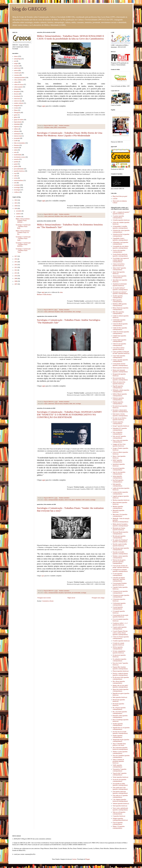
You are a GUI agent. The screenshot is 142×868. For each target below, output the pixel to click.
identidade (78, 500)
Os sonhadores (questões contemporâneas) (120, 660)
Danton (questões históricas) (121, 368)
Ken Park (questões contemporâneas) (118, 481)
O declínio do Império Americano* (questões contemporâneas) (119, 579)
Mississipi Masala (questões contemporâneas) (120, 533)
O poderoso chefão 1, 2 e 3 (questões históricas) (120, 624)
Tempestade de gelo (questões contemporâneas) (121, 740)
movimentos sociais (20, 157)
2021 (16, 203)
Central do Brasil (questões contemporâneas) (120, 325)
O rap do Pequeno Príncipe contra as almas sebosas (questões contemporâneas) (120, 633)
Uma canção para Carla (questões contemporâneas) (120, 788)
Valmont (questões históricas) (121, 804)
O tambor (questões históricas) (121, 641)
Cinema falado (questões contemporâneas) (120, 341)
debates (16, 89)
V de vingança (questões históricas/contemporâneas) (120, 800)
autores (16, 70)
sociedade (17, 185)
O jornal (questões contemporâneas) (118, 608)
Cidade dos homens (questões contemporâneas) (121, 333)
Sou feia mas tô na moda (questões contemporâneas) (120, 733)
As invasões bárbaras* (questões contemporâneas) (120, 289)
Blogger (87, 859)
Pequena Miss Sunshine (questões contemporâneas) (120, 668)
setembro (19, 217)
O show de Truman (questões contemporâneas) (121, 638)
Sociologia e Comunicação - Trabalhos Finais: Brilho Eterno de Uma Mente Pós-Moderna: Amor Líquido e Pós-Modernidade (70, 134)
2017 (16, 256)
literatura (17, 145)
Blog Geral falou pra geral (120, 196)
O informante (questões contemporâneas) (119, 604)
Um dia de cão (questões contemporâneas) (120, 780)
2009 (16, 279)
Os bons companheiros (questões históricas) (119, 652)
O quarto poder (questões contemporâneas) (120, 628)
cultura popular (18, 87)
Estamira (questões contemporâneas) (118, 423)
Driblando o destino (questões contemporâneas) (121, 391)
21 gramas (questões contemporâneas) (118, 217)
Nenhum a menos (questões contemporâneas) (120, 557)
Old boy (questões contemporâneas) (118, 648)
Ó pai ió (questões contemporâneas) (118, 823)
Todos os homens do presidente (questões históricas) (118, 761)
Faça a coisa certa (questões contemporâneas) (120, 441)
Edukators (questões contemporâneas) (118, 399)
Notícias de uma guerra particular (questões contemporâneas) (119, 562)
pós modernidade (72, 216)
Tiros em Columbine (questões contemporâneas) (121, 756)
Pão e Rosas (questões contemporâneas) (119, 682)
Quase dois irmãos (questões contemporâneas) (121, 690)
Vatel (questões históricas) (120, 806)
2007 (16, 284)
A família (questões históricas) (121, 220)
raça (15, 173)
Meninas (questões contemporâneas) (118, 507)
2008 (16, 281)
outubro (18, 214)
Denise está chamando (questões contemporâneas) (120, 371)
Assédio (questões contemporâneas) (118, 297)
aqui (44, 106)
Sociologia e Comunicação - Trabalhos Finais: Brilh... (23, 226)
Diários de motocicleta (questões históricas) (119, 383)
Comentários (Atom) (48, 601)
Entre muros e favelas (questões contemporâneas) (120, 415)
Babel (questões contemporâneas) (117, 301)
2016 (16, 259)
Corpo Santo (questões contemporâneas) (119, 357)
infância (16, 129)
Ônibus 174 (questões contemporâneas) (119, 827)
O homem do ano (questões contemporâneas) (120, 592)
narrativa (87, 500)
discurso (16, 94)
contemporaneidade (53, 500)
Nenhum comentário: (64, 126)
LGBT (83, 500)
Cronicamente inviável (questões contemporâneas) (120, 365)
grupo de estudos (19, 120)
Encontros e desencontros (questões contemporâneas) (120, 411)
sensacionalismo (62, 128)
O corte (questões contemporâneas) (118, 575)
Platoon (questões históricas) (121, 671)
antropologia (18, 59)
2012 (16, 270)
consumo (17, 75)
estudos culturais (19, 103)
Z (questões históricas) (119, 816)
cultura (16, 82)
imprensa (17, 127)
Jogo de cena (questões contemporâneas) (119, 473)
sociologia (79, 216)
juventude (17, 138)
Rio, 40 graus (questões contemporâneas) (119, 709)
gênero (73, 500)
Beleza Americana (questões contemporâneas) (121, 309)
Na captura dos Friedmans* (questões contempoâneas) (120, 541)
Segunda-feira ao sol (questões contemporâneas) (121, 728)
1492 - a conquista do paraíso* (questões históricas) (121, 213)
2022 (16, 200)
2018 (16, 208)
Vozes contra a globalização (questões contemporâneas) (120, 809)
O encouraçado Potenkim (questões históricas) (120, 584)
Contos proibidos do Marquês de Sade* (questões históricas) (121, 353)
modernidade (18, 155)
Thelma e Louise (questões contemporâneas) (120, 752)
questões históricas (19, 171)
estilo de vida (68, 500)
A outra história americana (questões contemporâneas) (120, 255)
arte (15, 61)
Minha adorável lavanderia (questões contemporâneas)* (121, 525)
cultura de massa (59, 404)
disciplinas (47, 128)
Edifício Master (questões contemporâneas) (120, 395)
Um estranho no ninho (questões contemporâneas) (120, 784)
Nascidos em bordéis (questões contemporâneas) (120, 553)
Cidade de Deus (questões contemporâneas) (120, 329)
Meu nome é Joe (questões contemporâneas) (120, 515)
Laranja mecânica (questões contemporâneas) (120, 493)
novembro (19, 211)
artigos (16, 63)
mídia (52, 128)
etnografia (17, 106)
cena (61, 292)
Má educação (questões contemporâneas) (119, 537)
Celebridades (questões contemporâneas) (119, 321)
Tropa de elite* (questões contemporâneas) (120, 774)
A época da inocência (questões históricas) (119, 265)
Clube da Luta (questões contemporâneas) (119, 345)
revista (16, 178)
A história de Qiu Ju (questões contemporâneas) (121, 235)
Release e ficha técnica (44, 294)
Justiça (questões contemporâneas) (117, 477)
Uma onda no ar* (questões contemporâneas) (120, 796)
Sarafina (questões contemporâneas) (118, 725)
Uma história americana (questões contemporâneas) (120, 792)
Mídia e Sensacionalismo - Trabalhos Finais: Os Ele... (23, 232)
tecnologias (17, 190)
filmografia (17, 113)
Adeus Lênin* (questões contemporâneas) (119, 269)
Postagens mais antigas (98, 598)
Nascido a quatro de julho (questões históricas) (120, 545)
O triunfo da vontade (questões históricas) (118, 644)
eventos (16, 108)
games (16, 115)
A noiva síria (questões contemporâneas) (119, 251)
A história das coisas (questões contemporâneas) (121, 231)
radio (16, 176)
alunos (46, 216)
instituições (17, 134)
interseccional (18, 136)
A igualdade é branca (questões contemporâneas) (120, 239)
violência (17, 192)
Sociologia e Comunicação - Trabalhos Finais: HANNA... (23, 244)
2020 (16, 206)
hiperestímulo (68, 593)
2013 (16, 267)
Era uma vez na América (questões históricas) (120, 419)
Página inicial (71, 598)
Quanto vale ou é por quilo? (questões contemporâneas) (120, 686)
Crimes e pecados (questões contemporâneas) (120, 361)
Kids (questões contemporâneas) (117, 485)
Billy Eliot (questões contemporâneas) (118, 313)
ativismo (16, 66)
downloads (17, 96)
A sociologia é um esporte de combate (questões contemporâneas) (121, 260)
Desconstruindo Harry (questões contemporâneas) (120, 379)
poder (16, 164)
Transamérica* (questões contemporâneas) (120, 770)
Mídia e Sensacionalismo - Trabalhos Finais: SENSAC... (23, 220)
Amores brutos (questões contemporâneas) (120, 277)
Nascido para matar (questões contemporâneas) (121, 549)
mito (15, 152)
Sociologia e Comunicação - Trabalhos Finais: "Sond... (23, 250)
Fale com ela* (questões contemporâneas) (119, 437)
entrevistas (17, 99)
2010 (16, 276)
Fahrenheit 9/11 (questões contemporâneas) (120, 429)
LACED (115, 199)
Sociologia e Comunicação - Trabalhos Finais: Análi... (23, 238)
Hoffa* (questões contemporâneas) (117, 461)
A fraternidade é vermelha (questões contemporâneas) (120, 227)
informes (17, 131)
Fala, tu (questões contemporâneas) (118, 433)
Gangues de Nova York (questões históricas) (119, 445)
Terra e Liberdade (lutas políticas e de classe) (119, 745)
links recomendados (20, 143)
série (74, 312)
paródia (16, 162)
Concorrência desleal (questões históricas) (119, 349)
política (56, 128)
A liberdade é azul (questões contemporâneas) (121, 243)
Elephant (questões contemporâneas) (118, 403)
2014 (16, 265)
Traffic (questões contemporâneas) (117, 766)
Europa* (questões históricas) (121, 426)
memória (17, 148)
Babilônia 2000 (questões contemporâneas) (120, 305)
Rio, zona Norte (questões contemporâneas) (120, 713)
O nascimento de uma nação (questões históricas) (121, 616)
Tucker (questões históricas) (120, 777)
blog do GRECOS (29, 9)
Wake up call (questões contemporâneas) (119, 813)
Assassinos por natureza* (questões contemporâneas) (120, 293)
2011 (16, 273)
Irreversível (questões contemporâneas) (119, 469)
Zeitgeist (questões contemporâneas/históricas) (120, 819)
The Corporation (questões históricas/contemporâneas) (120, 748)
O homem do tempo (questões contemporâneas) (121, 596)
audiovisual (51, 216)
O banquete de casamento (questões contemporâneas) (120, 570)
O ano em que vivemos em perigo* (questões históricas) (121, 567)
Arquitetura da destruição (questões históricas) (120, 285)
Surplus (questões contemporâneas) (118, 736)
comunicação (18, 73)
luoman (74, 859)
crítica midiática (19, 80)
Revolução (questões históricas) (118, 705)
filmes (62, 216)
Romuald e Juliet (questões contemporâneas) (120, 716)
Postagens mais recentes (44, 598)
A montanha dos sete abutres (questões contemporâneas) (121, 247)
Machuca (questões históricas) (121, 500)
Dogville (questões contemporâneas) (118, 387)
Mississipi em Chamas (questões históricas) (119, 529)
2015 (16, 262)
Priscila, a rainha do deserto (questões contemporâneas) (120, 674)
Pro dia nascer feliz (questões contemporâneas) (121, 678)
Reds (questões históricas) (120, 697)
